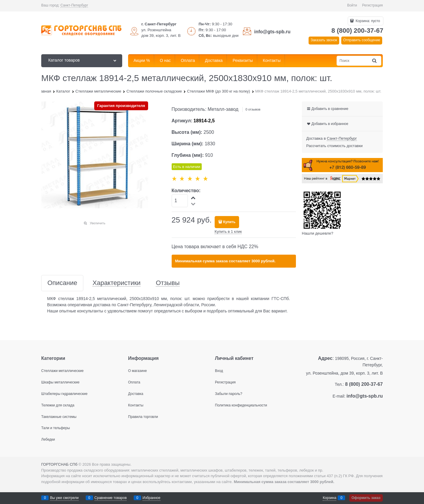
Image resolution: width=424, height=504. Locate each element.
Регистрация (372, 5)
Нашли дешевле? (318, 233)
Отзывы (168, 283)
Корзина (329, 498)
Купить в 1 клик (228, 232)
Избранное (151, 498)
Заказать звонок (324, 40)
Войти (352, 5)
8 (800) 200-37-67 (357, 31)
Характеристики (116, 283)
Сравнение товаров (111, 498)
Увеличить (98, 223)
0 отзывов (253, 109)
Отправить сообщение (362, 40)
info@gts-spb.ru (272, 32)
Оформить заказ (366, 498)
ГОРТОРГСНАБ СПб (59, 464)
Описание (62, 283)
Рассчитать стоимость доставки (334, 146)
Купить (229, 222)
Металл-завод (223, 109)
